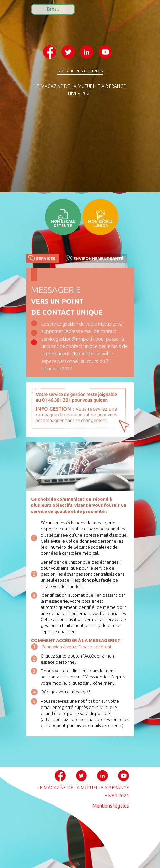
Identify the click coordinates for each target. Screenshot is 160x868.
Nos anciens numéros (80, 71)
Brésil (53, 9)
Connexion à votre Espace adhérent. (77, 647)
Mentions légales (111, 806)
